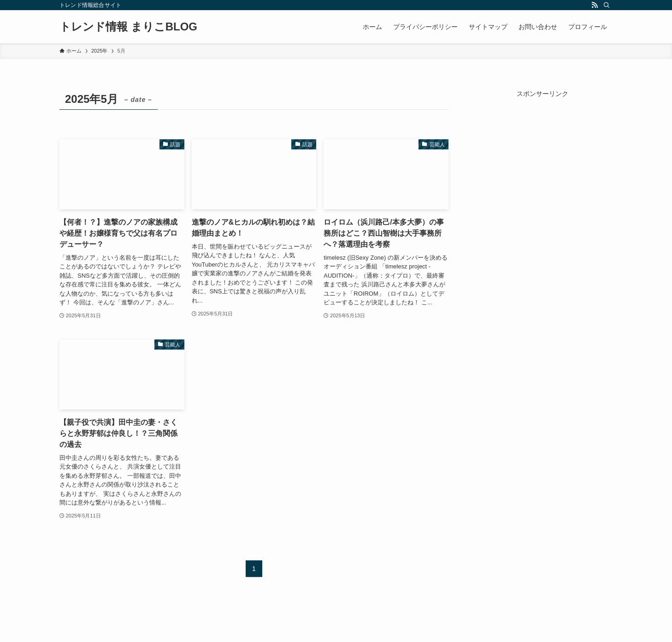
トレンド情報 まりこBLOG (128, 27)
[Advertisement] (542, 156)
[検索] (607, 5)
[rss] (595, 5)
